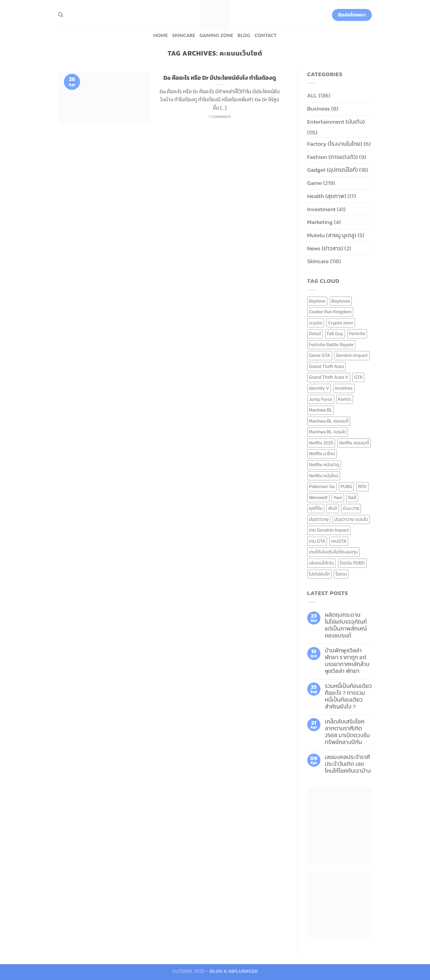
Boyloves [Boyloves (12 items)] (341, 301)
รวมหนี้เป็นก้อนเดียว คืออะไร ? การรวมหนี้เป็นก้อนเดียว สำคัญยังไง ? (348, 696)
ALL (312, 95)
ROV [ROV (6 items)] (363, 486)
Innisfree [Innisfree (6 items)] (344, 388)
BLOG (244, 35)
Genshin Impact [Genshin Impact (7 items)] (352, 355)
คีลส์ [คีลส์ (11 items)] (352, 497)
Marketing (320, 222)
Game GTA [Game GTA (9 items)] (320, 355)
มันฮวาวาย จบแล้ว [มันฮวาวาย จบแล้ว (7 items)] (351, 519)
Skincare (184, 35)
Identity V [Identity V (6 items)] (319, 388)
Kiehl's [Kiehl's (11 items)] (345, 399)
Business (319, 109)
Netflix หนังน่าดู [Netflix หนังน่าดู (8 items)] (324, 465)
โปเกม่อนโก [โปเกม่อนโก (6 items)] (320, 574)
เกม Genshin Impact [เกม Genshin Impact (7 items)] (329, 530)
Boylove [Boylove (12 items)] (317, 301)
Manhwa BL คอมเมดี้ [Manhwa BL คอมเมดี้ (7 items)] (329, 421)
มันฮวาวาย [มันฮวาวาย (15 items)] (319, 519)
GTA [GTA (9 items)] (358, 377)
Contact (265, 35)
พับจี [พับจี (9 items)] (333, 508)
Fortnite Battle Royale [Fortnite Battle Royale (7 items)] (331, 345)
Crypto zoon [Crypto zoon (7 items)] (341, 323)
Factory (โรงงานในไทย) (335, 144)
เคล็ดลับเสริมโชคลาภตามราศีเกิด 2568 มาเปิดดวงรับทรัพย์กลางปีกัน (347, 732)
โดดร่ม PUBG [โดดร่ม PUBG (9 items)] (352, 563)
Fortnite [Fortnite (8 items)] (357, 333)
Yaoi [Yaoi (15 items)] (338, 497)
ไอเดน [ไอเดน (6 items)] (341, 574)
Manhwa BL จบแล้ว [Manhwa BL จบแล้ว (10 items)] (328, 432)
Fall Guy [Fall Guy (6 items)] (335, 333)
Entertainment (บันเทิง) (336, 122)
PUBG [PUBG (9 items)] (347, 486)
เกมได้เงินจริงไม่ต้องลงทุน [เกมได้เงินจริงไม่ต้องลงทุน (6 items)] (333, 552)
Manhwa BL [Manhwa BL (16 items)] (321, 410)
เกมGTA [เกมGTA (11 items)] (339, 541)
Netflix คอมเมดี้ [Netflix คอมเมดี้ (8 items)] (354, 443)
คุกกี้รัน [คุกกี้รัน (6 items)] (316, 508)
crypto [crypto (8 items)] (316, 323)
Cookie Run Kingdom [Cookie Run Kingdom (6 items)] (330, 312)
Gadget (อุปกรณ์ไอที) (333, 170)
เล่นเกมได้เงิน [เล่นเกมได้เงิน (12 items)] (322, 563)
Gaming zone (216, 35)
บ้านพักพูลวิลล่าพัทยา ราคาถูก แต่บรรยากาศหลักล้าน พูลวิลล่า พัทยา (347, 661)
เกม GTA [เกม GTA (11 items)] (317, 541)
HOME (161, 35)
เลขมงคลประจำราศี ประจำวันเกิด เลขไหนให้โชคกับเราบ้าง (348, 764)
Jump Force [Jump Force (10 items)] (321, 399)
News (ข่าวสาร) (325, 248)
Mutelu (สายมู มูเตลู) (332, 235)
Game (315, 183)
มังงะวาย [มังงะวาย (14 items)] (351, 508)
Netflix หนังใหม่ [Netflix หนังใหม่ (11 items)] (324, 476)
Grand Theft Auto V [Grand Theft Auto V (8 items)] (329, 377)
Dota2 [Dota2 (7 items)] (315, 333)
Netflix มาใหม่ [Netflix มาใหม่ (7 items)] (322, 454)
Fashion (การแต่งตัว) (333, 157)
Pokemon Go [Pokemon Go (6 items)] (322, 486)
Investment (321, 209)
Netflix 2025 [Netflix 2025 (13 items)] (321, 443)
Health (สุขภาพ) (327, 196)
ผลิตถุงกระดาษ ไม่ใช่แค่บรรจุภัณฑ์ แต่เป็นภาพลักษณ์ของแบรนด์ (346, 625)
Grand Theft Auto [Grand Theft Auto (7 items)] (327, 366)
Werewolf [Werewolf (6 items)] (318, 497)
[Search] (61, 15)
